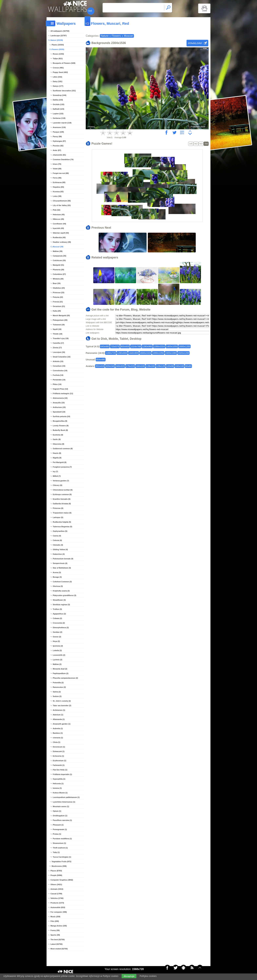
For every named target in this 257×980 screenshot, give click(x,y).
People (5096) (56, 875)
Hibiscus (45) (58, 219)
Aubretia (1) (58, 728)
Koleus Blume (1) (60, 793)
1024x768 (136, 346)
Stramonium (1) (59, 843)
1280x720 (111, 353)
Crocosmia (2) (59, 623)
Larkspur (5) (58, 517)
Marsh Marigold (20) (61, 315)
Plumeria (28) (58, 270)
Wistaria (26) (58, 279)
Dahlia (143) (58, 100)
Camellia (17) (58, 343)
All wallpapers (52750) (60, 31)
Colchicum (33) (59, 260)
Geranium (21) (59, 306)
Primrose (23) (59, 293)
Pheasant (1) (58, 825)
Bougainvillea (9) (60, 421)
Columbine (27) (59, 274)
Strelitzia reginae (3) (61, 605)
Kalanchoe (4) (59, 554)
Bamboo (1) (58, 733)
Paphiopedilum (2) (61, 673)
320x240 (110, 366)
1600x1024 (145, 353)
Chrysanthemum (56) (62, 201)
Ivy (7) (55, 471)
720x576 (115, 346)
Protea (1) (57, 834)
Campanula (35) (59, 256)
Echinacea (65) (59, 182)
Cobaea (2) (57, 618)
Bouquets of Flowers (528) (64, 63)
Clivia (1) (57, 742)
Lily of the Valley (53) (62, 205)
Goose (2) (57, 637)
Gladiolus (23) (59, 288)
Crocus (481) (58, 68)
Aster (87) (57, 150)
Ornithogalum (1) (60, 816)
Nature (105, 36)
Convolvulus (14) (60, 371)
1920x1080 (171, 353)
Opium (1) (57, 811)
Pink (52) (57, 210)
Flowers (116, 36)
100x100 (179, 366)
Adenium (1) (58, 715)
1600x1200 (184, 346)
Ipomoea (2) (58, 646)
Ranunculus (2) (59, 687)
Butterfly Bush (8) (60, 430)
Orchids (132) (59, 104)
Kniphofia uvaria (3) (61, 591)
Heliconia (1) (58, 784)
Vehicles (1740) (57, 898)
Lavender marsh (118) (62, 123)
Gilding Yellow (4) (60, 549)
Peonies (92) (58, 146)
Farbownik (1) (59, 765)
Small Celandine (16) (62, 357)
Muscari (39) (58, 247)
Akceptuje (129, 976)
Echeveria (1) (58, 756)
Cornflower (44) (59, 224)
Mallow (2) (57, 664)
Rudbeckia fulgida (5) (62, 522)
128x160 (150, 366)
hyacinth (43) (58, 228)
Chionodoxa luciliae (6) (63, 490)
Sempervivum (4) (60, 563)
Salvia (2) (57, 692)
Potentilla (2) (58, 683)
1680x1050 (158, 353)
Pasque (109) (58, 132)
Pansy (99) (57, 137)
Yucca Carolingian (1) (62, 857)
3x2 (196, 144)
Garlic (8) (57, 439)
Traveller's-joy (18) (61, 338)
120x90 (170, 366)
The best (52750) (58, 940)
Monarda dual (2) (60, 669)
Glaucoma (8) (59, 444)
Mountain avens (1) (61, 806)
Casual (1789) (56, 894)
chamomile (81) (59, 155)
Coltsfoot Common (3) (62, 582)
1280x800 (122, 353)
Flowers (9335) (58, 49)
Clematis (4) (58, 545)
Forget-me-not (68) (61, 173)
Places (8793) (56, 871)
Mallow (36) (58, 251)
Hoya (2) (56, 641)
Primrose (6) (58, 508)
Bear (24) (57, 283)
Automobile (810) (58, 907)
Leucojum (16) (59, 352)
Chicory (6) (57, 485)
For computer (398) (59, 912)
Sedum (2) (57, 696)
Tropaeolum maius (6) (62, 513)
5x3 (201, 144)
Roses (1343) (58, 54)
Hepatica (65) (58, 187)
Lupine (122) (58, 114)
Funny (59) (55, 930)
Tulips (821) (58, 59)
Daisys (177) (58, 86)
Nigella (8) (57, 458)
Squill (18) (57, 329)
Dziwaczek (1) (59, 751)
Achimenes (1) (59, 710)
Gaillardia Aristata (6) (62, 504)
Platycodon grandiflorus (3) (64, 595)
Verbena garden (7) (61, 481)
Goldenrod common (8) (63, 449)
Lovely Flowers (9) (61, 426)
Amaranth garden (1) (62, 724)
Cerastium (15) (59, 366)
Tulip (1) (56, 852)
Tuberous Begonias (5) (62, 527)
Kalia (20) (57, 311)
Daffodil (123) (59, 109)
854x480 (101, 360)
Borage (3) (57, 577)
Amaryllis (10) (59, 403)
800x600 (125, 346)
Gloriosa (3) (58, 586)
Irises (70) (57, 164)
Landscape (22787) (59, 36)
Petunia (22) (58, 297)
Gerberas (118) (59, 118)
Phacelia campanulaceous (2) (65, 678)
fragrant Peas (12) (60, 389)
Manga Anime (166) (59, 926)
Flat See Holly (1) (60, 770)
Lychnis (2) (58, 660)
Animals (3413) (57, 889)
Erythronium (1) (59, 761)
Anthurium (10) (59, 407)
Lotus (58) (57, 196)
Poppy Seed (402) (60, 72)
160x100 (140, 366)
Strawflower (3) (59, 600)
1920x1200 (183, 353)
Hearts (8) (57, 453)
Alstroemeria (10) (60, 398)
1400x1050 (172, 346)
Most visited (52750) (59, 949)
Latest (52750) (56, 944)
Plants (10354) (58, 45)
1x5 (191, 144)
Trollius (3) (57, 609)
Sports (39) (55, 935)
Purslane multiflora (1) (62, 839)
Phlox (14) (57, 384)
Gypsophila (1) (59, 779)
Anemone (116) (59, 127)
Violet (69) (57, 169)
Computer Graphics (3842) (62, 880)
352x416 (100, 366)
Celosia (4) (57, 540)
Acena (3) (57, 572)
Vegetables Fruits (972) (61, 862)
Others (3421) (56, 884)
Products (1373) (57, 903)
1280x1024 (159, 346)
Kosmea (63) (58, 192)
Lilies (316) (57, 77)
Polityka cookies (148, 976)
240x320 (120, 366)
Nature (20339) (57, 40)
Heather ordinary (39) (62, 242)
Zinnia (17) (57, 348)
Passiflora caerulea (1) (62, 820)
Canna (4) (57, 536)
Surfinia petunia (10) (61, 416)
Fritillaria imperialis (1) (62, 774)
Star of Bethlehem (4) (62, 568)
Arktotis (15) (58, 361)
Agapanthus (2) (59, 614)
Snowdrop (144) (60, 95)
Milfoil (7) (57, 476)
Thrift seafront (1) (60, 848)
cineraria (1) (58, 738)
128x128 (161, 366)
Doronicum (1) (59, 747)
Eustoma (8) (58, 435)
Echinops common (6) (62, 494)
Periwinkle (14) (59, 380)
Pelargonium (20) (60, 320)
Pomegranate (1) (60, 829)
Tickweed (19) (59, 325)
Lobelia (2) (57, 650)
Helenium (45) (59, 215)
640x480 (105, 346)
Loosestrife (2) (59, 655)
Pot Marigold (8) (60, 462)
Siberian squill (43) (61, 233)
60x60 (188, 366)
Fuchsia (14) (58, 375)
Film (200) (55, 921)
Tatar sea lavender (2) (62, 706)
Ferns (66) (57, 178)
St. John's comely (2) (62, 701)
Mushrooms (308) (59, 866)
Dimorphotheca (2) (61, 627)
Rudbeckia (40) (59, 237)
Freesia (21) (58, 302)
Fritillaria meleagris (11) (63, 393)
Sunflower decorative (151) (64, 91)
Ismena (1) (57, 788)
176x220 (130, 366)
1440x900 (134, 353)
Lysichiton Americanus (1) (64, 802)
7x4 (206, 144)
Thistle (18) (58, 334)
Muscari (128, 36)
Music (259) (55, 917)
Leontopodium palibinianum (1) (66, 797)
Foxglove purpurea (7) (62, 467)
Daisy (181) (58, 81)
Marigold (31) (58, 265)
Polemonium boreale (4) (63, 559)
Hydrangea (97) (59, 141)
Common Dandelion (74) (63, 159)
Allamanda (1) (59, 719)
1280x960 (147, 346)
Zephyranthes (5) (60, 531)
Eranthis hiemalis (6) (62, 499)
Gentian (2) (57, 632)
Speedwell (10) (59, 412)
